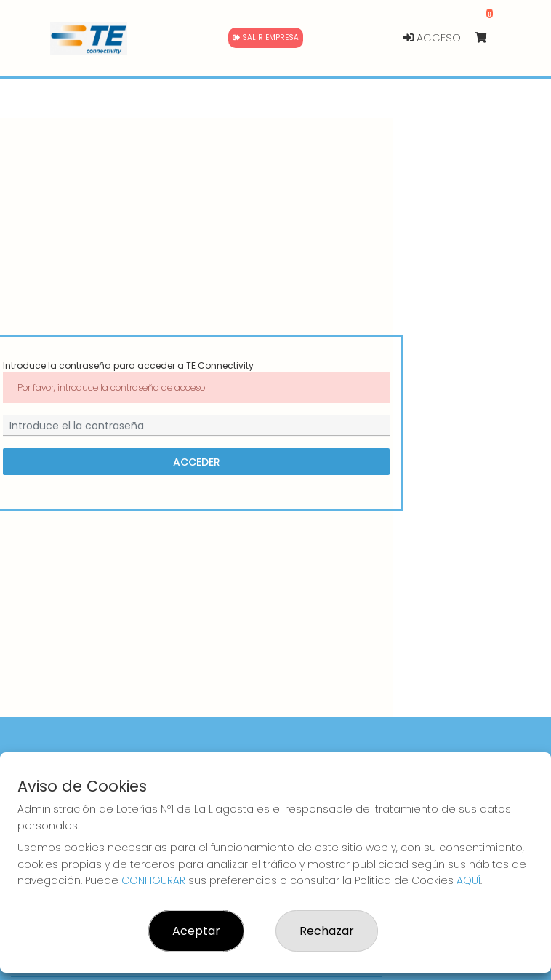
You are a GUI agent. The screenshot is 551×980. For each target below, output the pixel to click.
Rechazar (327, 931)
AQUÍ (468, 880)
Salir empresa (266, 37)
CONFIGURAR (153, 880)
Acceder (197, 462)
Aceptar (196, 931)
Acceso (432, 38)
